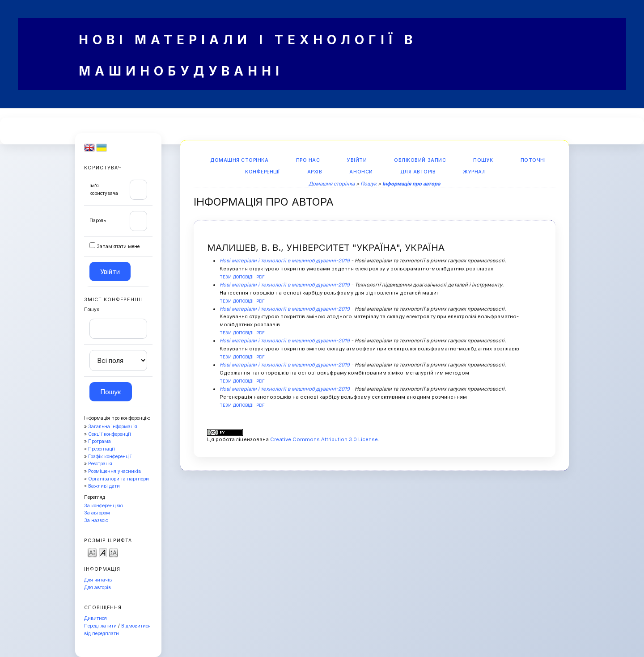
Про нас (308, 160)
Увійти (357, 160)
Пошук (483, 160)
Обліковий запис (420, 160)
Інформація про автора (411, 184)
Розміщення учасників (114, 471)
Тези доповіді (237, 277)
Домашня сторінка (239, 160)
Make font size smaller (92, 552)
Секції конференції (110, 434)
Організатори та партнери (119, 479)
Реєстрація (100, 464)
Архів (315, 172)
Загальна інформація (113, 427)
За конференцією (104, 506)
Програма (100, 441)
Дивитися (95, 618)
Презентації (102, 449)
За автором (97, 513)
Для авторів (97, 588)
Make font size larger (114, 552)
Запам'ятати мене (118, 246)
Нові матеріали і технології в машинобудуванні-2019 (285, 261)
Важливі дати (104, 486)
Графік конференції (110, 457)
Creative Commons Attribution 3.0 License (324, 439)
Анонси (361, 172)
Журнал (474, 172)
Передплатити (100, 626)
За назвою (96, 520)
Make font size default (103, 552)
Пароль (98, 221)
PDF (261, 277)
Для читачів (98, 580)
